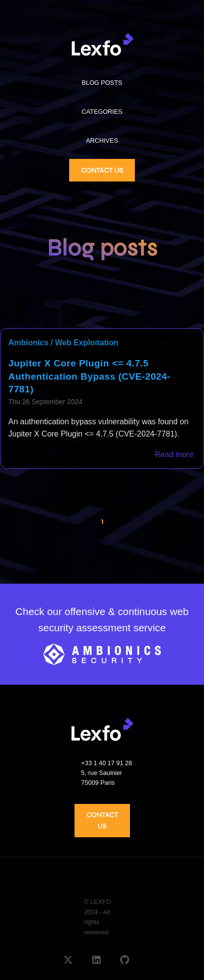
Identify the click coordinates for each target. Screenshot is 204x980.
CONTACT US (102, 170)
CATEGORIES (102, 112)
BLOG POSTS (102, 83)
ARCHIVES (102, 141)
